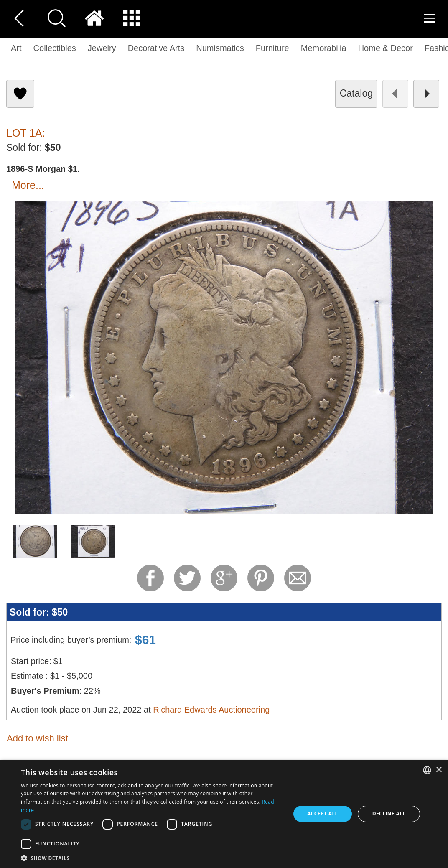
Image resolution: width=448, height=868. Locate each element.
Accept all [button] (323, 813)
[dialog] (224, 814)
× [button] (439, 770)
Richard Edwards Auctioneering (211, 710)
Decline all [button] (389, 813)
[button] (151, 858)
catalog (356, 93)
